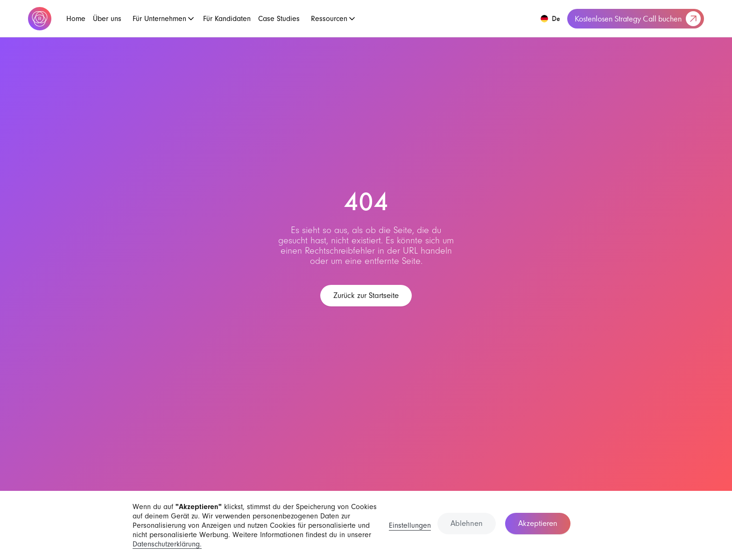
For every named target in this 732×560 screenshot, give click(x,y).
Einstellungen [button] (410, 525)
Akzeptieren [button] (538, 523)
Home (76, 19)
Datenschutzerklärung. (167, 544)
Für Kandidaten (227, 19)
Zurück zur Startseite (366, 295)
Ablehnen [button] (467, 523)
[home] (40, 19)
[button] (162, 19)
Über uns (107, 19)
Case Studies (279, 19)
